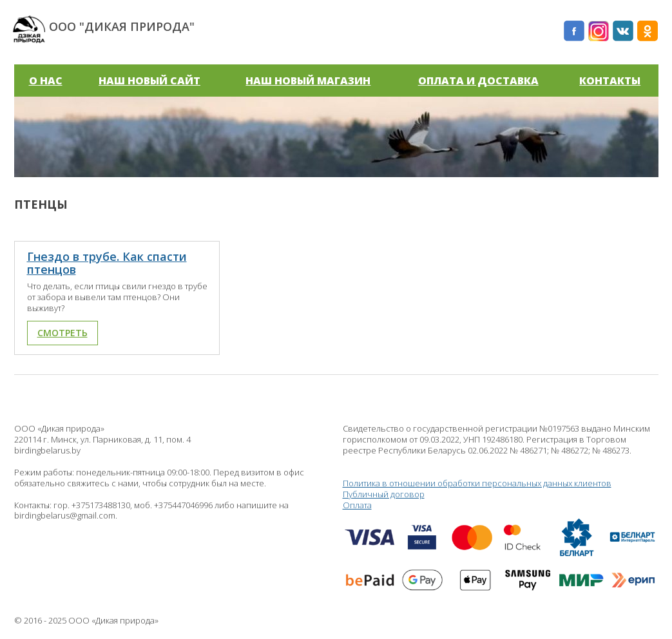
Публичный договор (384, 494)
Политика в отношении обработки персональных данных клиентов (477, 483)
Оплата (501, 551)
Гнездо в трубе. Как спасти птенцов (107, 263)
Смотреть (62, 333)
